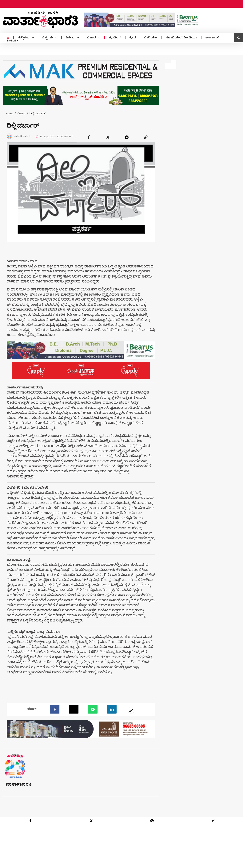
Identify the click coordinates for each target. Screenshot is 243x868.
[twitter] (108, 137)
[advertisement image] (142, 20)
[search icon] (238, 38)
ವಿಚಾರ (92, 38)
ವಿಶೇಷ (70, 38)
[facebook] (89, 137)
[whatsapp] (127, 137)
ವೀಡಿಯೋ (151, 38)
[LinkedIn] (112, 709)
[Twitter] (74, 709)
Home (10, 114)
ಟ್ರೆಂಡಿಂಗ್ (115, 38)
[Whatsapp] (93, 709)
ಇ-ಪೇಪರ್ (212, 38)
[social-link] (131, 710)
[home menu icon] (8, 38)
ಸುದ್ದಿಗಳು (24, 38)
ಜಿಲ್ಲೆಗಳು (48, 38)
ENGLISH (13, 41)
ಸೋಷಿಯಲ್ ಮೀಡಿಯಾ (181, 38)
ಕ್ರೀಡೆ (133, 38)
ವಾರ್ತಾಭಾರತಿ (19, 785)
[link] (146, 137)
